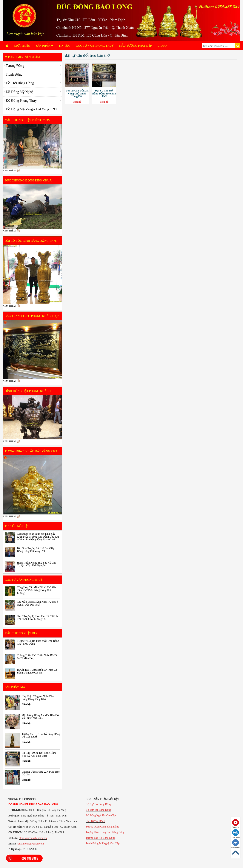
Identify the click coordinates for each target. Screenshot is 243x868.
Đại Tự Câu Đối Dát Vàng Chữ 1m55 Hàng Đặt (77, 94)
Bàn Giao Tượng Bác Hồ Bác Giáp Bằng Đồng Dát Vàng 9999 (36, 550)
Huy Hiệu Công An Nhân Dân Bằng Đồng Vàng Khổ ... (38, 698)
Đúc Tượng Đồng (95, 821)
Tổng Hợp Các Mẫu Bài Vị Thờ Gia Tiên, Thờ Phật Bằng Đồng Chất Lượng (36, 590)
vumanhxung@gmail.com (30, 844)
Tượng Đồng (15, 66)
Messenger (236, 844)
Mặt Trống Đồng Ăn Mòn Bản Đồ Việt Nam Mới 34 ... (40, 717)
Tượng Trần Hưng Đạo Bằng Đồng (105, 832)
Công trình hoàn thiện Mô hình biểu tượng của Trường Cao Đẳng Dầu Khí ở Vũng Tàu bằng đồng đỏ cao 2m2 (38, 537)
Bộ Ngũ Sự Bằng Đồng (98, 804)
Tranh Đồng (14, 74)
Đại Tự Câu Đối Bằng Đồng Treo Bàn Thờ (104, 94)
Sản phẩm (44, 46)
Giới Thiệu (22, 46)
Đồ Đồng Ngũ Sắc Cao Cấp (101, 815)
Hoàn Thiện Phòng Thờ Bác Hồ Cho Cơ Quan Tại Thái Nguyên (37, 564)
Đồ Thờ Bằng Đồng (20, 83)
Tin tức (64, 46)
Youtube (236, 824)
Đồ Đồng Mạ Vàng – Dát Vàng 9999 (31, 109)
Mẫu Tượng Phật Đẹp (135, 46)
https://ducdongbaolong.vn (33, 838)
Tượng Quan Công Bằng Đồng (102, 827)
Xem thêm (9, 170)
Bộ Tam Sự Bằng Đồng (98, 810)
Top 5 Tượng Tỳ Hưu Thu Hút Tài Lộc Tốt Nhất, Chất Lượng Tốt (38, 618)
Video (162, 46)
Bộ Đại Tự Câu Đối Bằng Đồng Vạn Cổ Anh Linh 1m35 (39, 754)
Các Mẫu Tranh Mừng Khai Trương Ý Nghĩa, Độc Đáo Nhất (38, 603)
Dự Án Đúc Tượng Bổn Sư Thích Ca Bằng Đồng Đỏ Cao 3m (37, 671)
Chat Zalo (236, 834)
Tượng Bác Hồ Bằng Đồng (100, 838)
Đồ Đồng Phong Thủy (21, 101)
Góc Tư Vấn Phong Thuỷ (95, 46)
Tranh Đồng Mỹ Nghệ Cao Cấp (103, 843)
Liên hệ (77, 102)
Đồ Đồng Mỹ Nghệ (19, 92)
